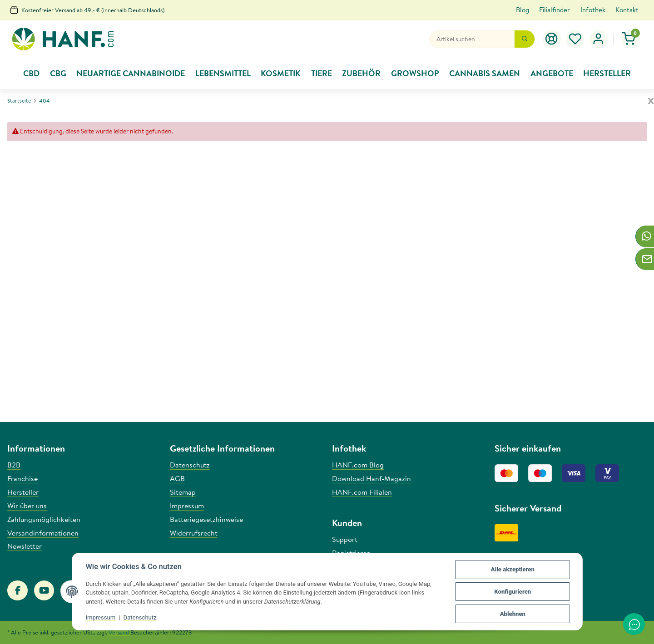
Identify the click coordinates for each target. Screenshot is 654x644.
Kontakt (627, 10)
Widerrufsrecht (194, 533)
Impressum (101, 617)
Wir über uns (27, 506)
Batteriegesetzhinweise (206, 519)
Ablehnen (513, 614)
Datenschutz (140, 617)
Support (345, 539)
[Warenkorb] (631, 39)
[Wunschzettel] (575, 39)
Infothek (593, 10)
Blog (523, 10)
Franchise (22, 478)
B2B (14, 465)
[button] (599, 39)
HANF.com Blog (358, 465)
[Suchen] (472, 39)
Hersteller (23, 492)
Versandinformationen (43, 533)
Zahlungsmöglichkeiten (44, 519)
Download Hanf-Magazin (372, 478)
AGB (177, 478)
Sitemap (183, 492)
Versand (119, 632)
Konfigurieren (513, 592)
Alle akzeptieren (513, 569)
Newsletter (25, 546)
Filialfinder (555, 10)
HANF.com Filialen (362, 492)
